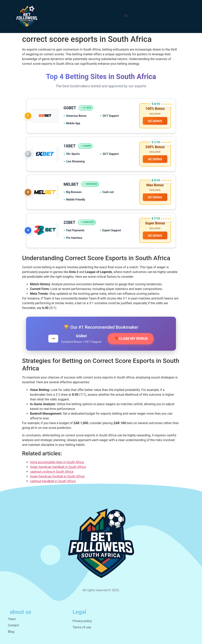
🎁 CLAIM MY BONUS (131, 339)
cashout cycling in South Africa (52, 472)
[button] (126, 16)
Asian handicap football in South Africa (57, 476)
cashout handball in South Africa (53, 481)
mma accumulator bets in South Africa (57, 462)
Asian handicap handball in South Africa (58, 467)
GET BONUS (155, 121)
